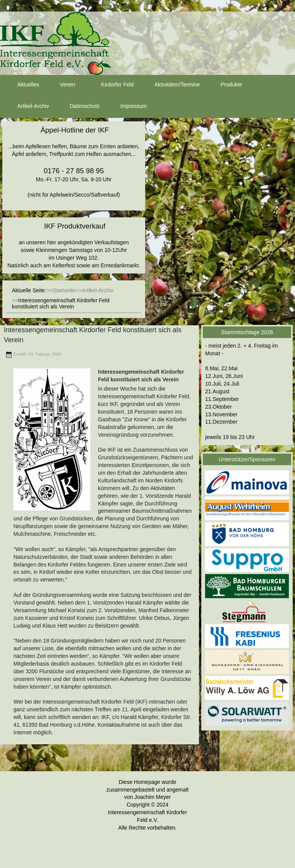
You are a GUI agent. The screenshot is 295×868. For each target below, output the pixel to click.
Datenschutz (78, 106)
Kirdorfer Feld (110, 85)
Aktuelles (21, 85)
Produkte (224, 85)
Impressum (127, 106)
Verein (61, 85)
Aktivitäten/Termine (170, 85)
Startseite (64, 290)
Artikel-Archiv (26, 106)
